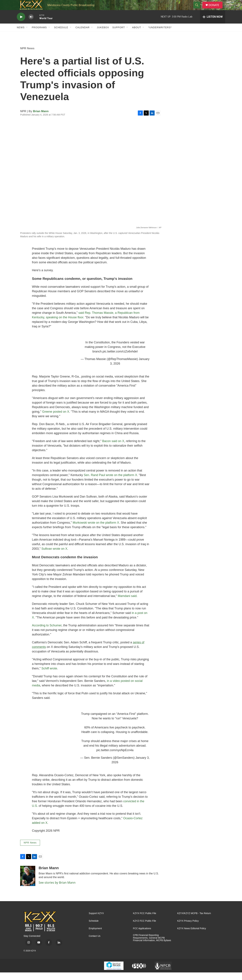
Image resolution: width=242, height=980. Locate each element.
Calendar (83, 35)
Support (119, 35)
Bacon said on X (113, 449)
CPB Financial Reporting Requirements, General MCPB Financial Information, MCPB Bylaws (152, 945)
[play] (21, 24)
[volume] (31, 24)
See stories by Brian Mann (57, 890)
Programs (39, 35)
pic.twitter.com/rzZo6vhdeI (120, 359)
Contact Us (95, 944)
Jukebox (103, 35)
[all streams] (213, 24)
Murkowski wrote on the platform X (96, 530)
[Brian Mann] (28, 883)
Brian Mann (41, 119)
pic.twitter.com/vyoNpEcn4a (115, 758)
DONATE (216, 9)
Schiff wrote (49, 676)
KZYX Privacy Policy (188, 928)
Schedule (61, 35)
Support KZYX (96, 921)
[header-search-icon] (198, 9)
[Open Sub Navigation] (27, 35)
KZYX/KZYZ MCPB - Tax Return (194, 921)
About (137, 35)
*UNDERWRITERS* (160, 35)
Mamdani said (127, 604)
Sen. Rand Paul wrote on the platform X (110, 483)
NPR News (27, 56)
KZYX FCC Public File (145, 921)
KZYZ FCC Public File (144, 928)
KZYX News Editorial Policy (192, 936)
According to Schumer (47, 633)
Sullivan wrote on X (54, 556)
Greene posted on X (56, 419)
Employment (95, 936)
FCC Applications (142, 936)
